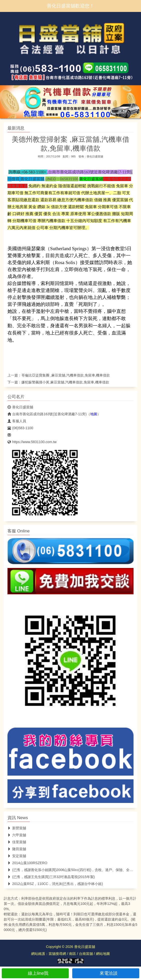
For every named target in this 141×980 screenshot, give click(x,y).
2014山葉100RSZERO (27, 863)
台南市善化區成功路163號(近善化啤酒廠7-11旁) (47, 414)
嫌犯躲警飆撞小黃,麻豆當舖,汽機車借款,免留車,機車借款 (65, 382)
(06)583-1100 (20, 428)
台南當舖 (86, 954)
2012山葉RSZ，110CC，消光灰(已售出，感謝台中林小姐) (55, 884)
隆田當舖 (17, 849)
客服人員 (17, 421)
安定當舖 (17, 856)
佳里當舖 (17, 842)
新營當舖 (17, 828)
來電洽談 (106, 973)
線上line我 (35, 973)
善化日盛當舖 (95, 156)
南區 (72, 954)
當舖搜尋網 (57, 954)
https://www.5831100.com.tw (32, 442)
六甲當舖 (17, 835)
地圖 (94, 414)
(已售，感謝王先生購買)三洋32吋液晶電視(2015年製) (51, 877)
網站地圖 (103, 954)
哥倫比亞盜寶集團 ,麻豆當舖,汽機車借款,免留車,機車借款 (66, 375)
